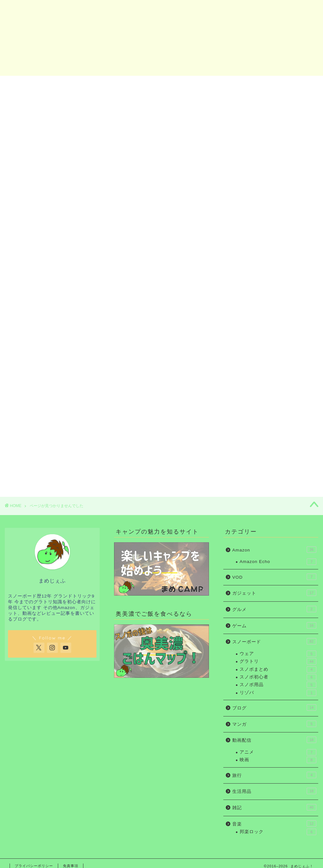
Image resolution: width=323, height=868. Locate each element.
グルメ (27, 403)
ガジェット (183, 84)
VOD (25, 386)
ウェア (278, 654)
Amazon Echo (278, 562)
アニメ (278, 752)
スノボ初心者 (82, 84)
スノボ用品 (278, 685)
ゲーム (27, 411)
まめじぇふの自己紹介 (263, 386)
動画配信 (30, 445)
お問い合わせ (291, 84)
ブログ (27, 428)
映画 (278, 760)
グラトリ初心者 (133, 84)
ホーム (32, 84)
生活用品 (30, 462)
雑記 (25, 470)
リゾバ (278, 693)
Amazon (237, 84)
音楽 (25, 479)
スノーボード (35, 420)
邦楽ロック (278, 832)
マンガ (27, 437)
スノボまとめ (278, 669)
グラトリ (278, 661)
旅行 (25, 454)
